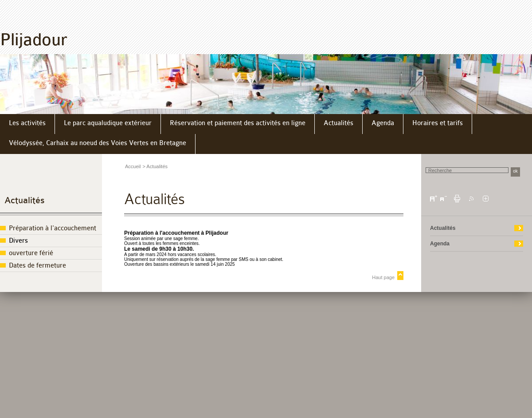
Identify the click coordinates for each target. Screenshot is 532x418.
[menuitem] (27, 124)
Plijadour (34, 40)
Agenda (440, 244)
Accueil (133, 166)
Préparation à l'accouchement (53, 228)
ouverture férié (31, 253)
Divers (18, 241)
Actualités (25, 200)
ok (515, 171)
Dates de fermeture (37, 266)
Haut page (383, 277)
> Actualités (155, 166)
